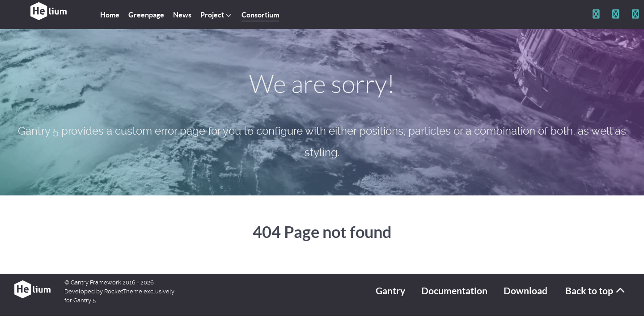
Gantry (390, 291)
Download (525, 291)
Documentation (454, 291)
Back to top (596, 291)
